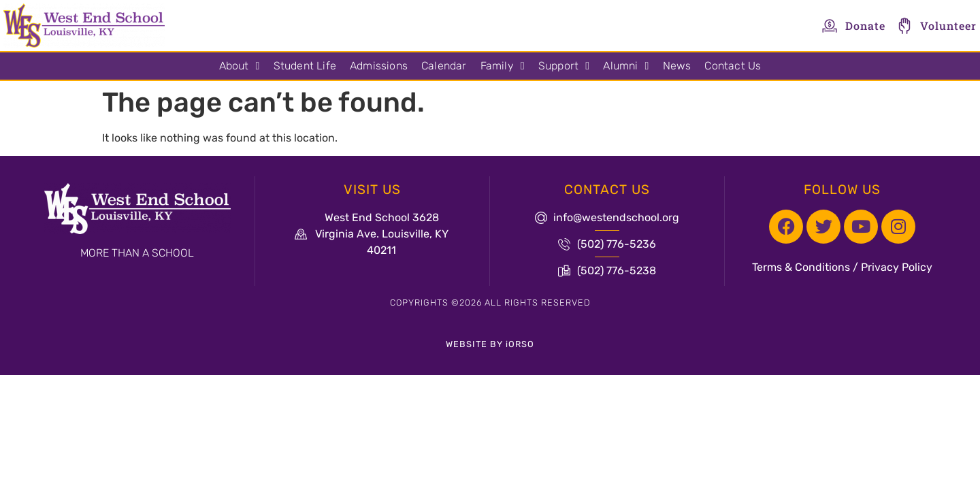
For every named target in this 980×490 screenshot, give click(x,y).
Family (503, 66)
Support (564, 66)
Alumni (626, 66)
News (677, 66)
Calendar (444, 66)
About (240, 66)
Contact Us (733, 66)
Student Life (305, 66)
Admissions (379, 66)
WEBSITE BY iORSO (490, 344)
